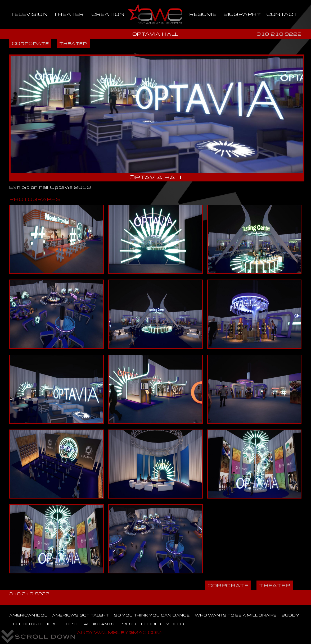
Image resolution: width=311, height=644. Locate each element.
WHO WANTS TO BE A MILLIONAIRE (236, 615)
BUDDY (290, 615)
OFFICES (151, 624)
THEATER (69, 14)
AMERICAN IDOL (28, 615)
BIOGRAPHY (242, 14)
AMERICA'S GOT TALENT (81, 615)
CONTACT (282, 14)
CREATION (108, 14)
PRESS (128, 624)
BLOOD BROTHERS (35, 624)
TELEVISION (29, 14)
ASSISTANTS (99, 624)
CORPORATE (30, 43)
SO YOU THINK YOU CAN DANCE (152, 615)
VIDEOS (175, 624)
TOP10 (71, 624)
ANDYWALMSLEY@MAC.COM (119, 632)
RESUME (203, 14)
